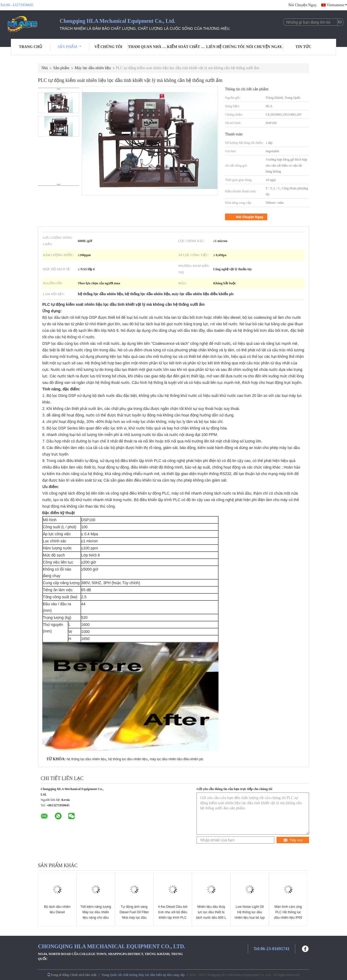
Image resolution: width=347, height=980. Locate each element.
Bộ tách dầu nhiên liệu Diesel (57, 909)
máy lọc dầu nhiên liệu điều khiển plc (177, 759)
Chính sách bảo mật (83, 975)
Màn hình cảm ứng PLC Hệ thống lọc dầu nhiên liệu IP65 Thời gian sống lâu (288, 915)
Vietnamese (337, 5)
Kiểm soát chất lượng (187, 47)
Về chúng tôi (109, 47)
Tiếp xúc (293, 840)
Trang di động (58, 975)
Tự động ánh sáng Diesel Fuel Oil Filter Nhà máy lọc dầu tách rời (134, 915)
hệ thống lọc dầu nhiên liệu (86, 759)
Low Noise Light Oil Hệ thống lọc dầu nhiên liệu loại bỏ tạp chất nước (250, 915)
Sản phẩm (70, 47)
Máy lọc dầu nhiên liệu (93, 68)
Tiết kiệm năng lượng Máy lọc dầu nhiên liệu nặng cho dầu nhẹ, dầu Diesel (96, 915)
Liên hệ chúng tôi (225, 47)
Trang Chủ (30, 47)
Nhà (45, 68)
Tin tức (303, 47)
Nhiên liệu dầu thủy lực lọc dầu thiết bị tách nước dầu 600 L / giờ (211, 915)
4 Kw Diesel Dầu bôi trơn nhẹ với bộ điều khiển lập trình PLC (173, 912)
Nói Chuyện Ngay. (303, 5)
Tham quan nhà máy (147, 47)
